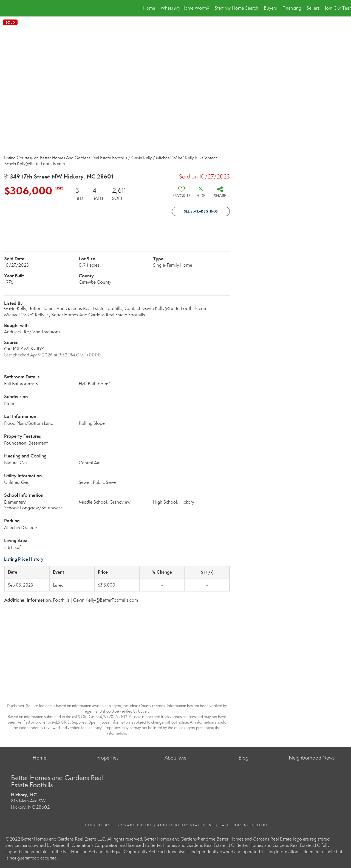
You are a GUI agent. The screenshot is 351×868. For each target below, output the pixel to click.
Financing (292, 8)
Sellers (313, 8)
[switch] (182, 194)
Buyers (270, 8)
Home (149, 8)
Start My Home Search (237, 8)
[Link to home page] (7, 8)
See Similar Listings (201, 211)
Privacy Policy (135, 825)
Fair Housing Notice (244, 825)
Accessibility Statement (186, 825)
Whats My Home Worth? (185, 8)
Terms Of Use (98, 825)
